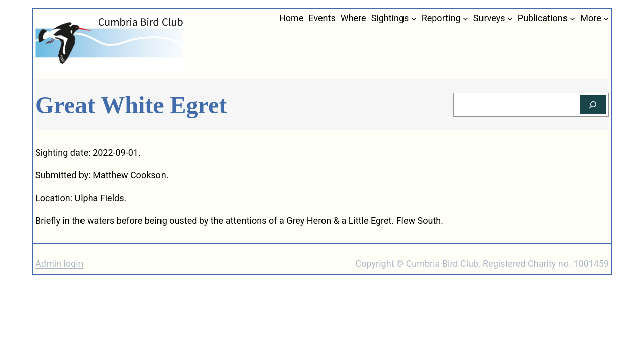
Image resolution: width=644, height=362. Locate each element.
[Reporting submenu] (466, 18)
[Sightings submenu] (414, 18)
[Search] (593, 105)
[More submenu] (606, 18)
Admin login (59, 264)
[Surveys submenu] (510, 18)
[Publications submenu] (572, 18)
